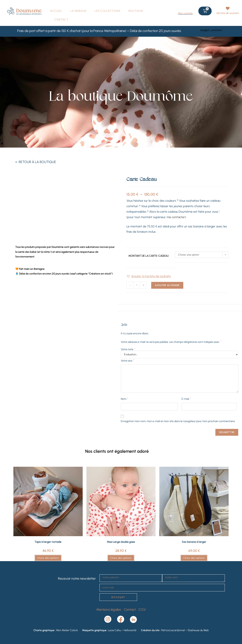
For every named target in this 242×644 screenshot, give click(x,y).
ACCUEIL (56, 11)
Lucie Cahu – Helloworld (123, 630)
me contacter (176, 217)
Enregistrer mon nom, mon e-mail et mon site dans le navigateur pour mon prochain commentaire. (178, 421)
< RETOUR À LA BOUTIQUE (36, 162)
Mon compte (185, 13)
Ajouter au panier (167, 285)
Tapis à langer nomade (48, 542)
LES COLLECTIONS (108, 11)
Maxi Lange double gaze (121, 542)
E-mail (186, 399)
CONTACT (61, 20)
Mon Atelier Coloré (67, 630)
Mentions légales (109, 610)
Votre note (128, 349)
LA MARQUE (79, 11)
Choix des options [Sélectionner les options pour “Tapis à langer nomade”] (48, 558)
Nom (124, 399)
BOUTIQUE (136, 11)
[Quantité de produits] (137, 285)
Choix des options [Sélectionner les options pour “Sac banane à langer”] (194, 558)
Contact (130, 610)
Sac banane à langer (194, 542)
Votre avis (128, 361)
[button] (149, 276)
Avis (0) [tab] (180, 308)
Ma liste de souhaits (228, 13)
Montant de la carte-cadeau (148, 256)
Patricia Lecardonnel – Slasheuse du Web (185, 630)
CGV (142, 610)
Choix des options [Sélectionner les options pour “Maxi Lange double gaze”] (121, 558)
